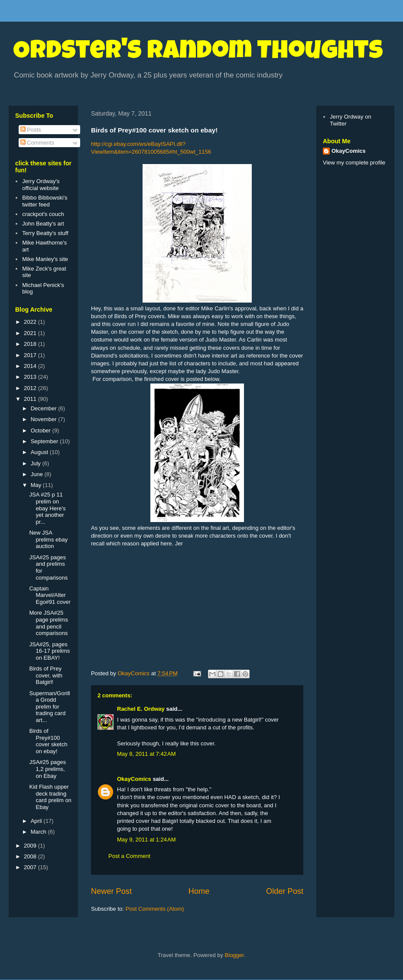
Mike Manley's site (45, 259)
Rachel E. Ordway (141, 709)
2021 (31, 333)
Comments (37, 143)
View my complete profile (354, 163)
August (40, 452)
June (38, 474)
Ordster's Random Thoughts (198, 53)
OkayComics (134, 779)
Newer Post (111, 891)
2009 (31, 846)
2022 (31, 322)
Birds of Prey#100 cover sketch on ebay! (48, 741)
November (45, 419)
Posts (31, 130)
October (42, 430)
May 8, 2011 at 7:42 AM (146, 754)
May (37, 485)
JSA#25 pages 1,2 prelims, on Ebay (47, 769)
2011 (31, 399)
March (39, 832)
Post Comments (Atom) (155, 909)
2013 (31, 377)
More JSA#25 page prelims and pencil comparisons (48, 623)
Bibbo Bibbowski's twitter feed (45, 201)
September (45, 441)
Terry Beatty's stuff (45, 233)
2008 (31, 856)
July (37, 463)
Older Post (285, 891)
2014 (31, 366)
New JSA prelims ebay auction (48, 539)
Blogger (234, 955)
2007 (31, 867)
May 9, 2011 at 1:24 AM (146, 840)
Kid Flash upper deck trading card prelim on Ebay (50, 797)
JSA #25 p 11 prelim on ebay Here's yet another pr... (47, 508)
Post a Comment (129, 856)
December (45, 408)
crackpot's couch (43, 214)
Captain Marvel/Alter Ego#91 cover (50, 595)
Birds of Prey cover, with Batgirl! (45, 675)
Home (199, 891)
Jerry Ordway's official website (41, 185)
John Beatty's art (43, 224)
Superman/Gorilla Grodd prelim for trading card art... (49, 707)
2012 (31, 388)
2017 (31, 355)
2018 (31, 344)
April (37, 821)
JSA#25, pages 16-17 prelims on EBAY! (49, 651)
